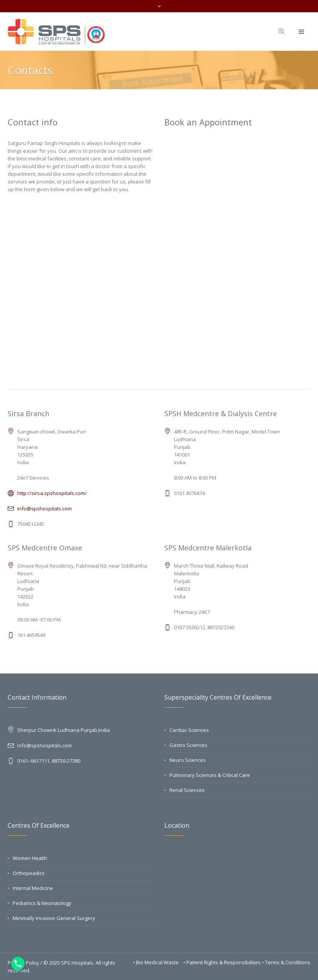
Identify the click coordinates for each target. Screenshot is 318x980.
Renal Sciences (187, 790)
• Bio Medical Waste (156, 962)
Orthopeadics (29, 873)
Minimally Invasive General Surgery (54, 918)
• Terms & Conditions (286, 962)
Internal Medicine (33, 888)
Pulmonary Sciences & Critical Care (210, 775)
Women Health (30, 858)
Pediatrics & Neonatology (42, 903)
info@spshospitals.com (45, 508)
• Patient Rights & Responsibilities (223, 962)
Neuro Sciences (188, 760)
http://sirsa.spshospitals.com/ (52, 493)
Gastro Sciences (188, 745)
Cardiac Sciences (189, 730)
